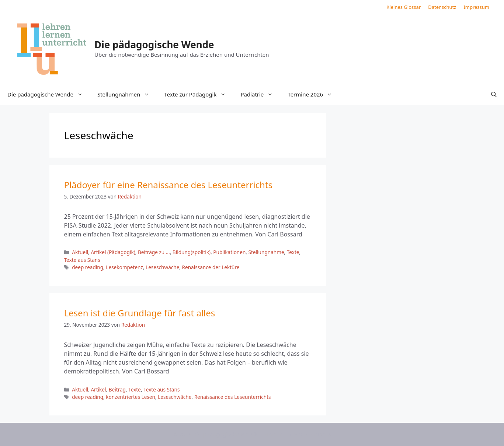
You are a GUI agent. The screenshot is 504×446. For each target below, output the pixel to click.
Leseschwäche (162, 267)
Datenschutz (442, 7)
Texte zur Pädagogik (199, 94)
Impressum (476, 7)
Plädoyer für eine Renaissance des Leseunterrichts (168, 185)
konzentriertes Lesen (131, 397)
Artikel (98, 389)
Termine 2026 (314, 94)
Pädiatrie (260, 94)
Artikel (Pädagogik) (113, 252)
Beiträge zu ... (154, 252)
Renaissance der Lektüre (211, 267)
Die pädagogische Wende (154, 45)
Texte (293, 252)
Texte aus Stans (82, 260)
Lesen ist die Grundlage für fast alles (140, 313)
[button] (494, 94)
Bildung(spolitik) (192, 252)
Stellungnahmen (127, 94)
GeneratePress (312, 434)
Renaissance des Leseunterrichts (233, 397)
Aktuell (80, 252)
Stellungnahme (266, 252)
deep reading (88, 267)
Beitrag (117, 389)
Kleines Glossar (404, 7)
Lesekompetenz (124, 267)
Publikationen (229, 252)
